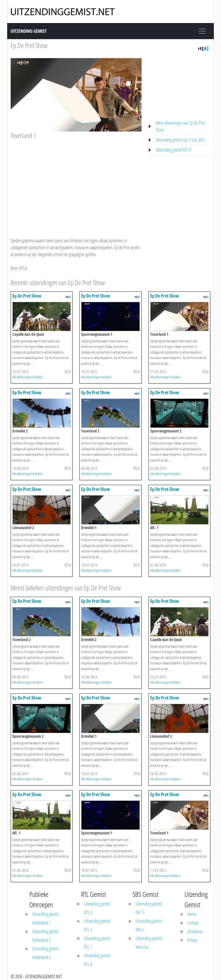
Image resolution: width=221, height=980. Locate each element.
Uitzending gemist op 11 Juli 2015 (180, 140)
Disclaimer (195, 931)
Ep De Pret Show (29, 45)
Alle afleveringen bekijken (28, 377)
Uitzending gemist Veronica (149, 943)
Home (192, 914)
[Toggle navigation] (202, 31)
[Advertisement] (76, 183)
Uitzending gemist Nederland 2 (45, 936)
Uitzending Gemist (29, 31)
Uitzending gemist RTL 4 (97, 908)
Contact (193, 923)
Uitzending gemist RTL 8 (173, 150)
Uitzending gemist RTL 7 (97, 943)
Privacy (192, 940)
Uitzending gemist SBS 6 (149, 925)
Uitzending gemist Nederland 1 (45, 918)
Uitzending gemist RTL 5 (97, 925)
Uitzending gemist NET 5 (149, 908)
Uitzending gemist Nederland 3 (45, 953)
